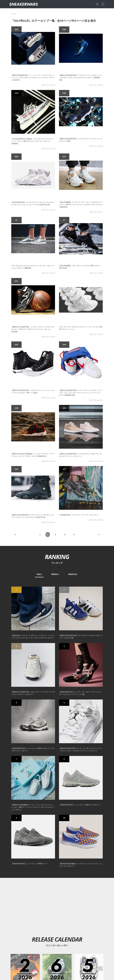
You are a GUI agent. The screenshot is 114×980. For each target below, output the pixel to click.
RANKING (57, 557)
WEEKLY (55, 574)
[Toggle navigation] (102, 4)
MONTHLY (73, 574)
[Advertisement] (57, 903)
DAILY (39, 574)
